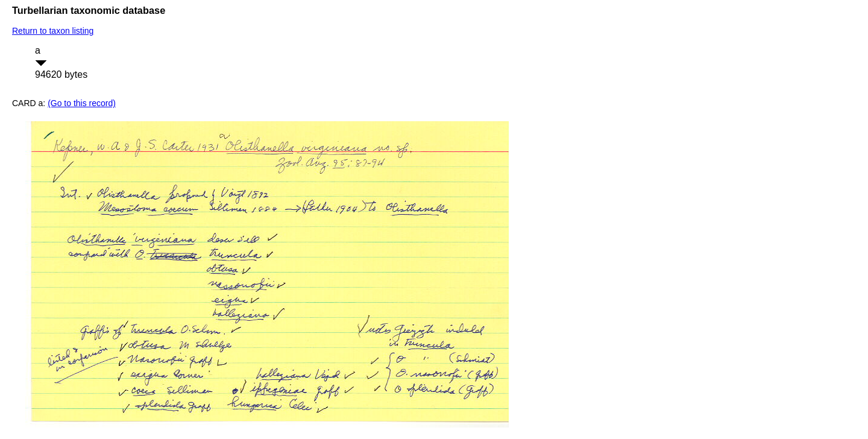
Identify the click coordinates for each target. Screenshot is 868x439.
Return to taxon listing (53, 31)
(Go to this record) (82, 103)
